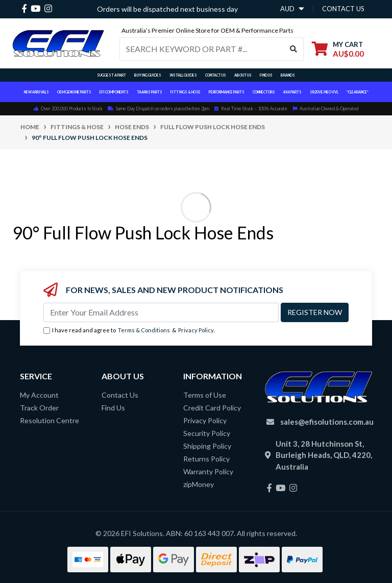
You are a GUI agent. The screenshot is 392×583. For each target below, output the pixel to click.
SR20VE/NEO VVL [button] (324, 92)
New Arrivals (36, 92)
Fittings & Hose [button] (186, 92)
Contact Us (216, 75)
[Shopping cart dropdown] (338, 49)
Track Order (39, 408)
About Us (243, 75)
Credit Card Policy (212, 408)
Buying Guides (148, 75)
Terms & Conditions (144, 330)
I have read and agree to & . (129, 331)
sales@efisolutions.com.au (327, 422)
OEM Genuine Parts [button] (74, 92)
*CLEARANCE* (358, 92)
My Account (39, 395)
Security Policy (207, 433)
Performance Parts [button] (227, 92)
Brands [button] (288, 75)
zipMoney (199, 484)
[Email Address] (161, 312)
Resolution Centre (50, 420)
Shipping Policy (207, 446)
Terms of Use (205, 395)
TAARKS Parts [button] (150, 92)
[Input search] (202, 49)
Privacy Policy (196, 330)
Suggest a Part (112, 75)
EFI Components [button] (114, 92)
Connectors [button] (264, 92)
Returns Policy (206, 459)
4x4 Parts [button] (292, 92)
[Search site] (294, 49)
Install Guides (183, 75)
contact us (343, 9)
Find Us (266, 75)
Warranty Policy (208, 471)
